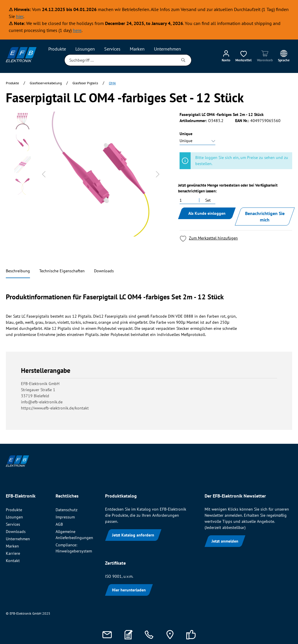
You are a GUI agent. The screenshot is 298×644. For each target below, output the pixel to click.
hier (20, 16)
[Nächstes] (158, 174)
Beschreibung (18, 271)
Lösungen (14, 517)
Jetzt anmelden (225, 541)
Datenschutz (66, 510)
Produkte (14, 510)
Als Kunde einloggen (207, 213)
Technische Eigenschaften (62, 271)
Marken (12, 546)
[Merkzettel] (244, 56)
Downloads (104, 271)
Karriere (13, 553)
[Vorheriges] (44, 174)
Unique (186, 134)
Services (13, 524)
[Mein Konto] (226, 56)
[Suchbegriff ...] (120, 60)
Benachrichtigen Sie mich (265, 217)
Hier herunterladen (129, 590)
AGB (59, 524)
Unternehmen (18, 539)
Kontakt (13, 561)
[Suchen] (183, 60)
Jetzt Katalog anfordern (133, 535)
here (77, 30)
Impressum (65, 517)
